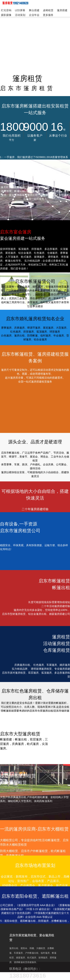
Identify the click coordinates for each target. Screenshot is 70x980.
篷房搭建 (62, 10)
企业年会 (34, 15)
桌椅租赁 (48, 10)
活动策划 (20, 15)
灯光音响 (6, 10)
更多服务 (48, 15)
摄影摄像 (6, 15)
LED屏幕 (20, 10)
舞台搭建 (34, 10)
